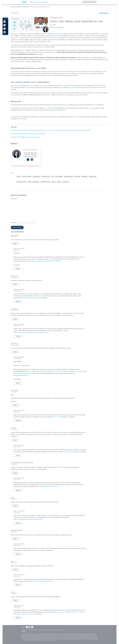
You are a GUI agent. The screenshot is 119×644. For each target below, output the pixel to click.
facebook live (36, 177)
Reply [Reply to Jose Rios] (15, 440)
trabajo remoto (93, 177)
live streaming (59, 177)
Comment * (14, 199)
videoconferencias (45, 182)
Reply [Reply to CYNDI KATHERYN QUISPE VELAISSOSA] (15, 473)
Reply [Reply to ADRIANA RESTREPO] (15, 539)
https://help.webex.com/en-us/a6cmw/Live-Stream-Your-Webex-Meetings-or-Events (55, 371)
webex (53, 182)
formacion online (45, 177)
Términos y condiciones (30, 630)
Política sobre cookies (50, 630)
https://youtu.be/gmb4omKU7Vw (43, 581)
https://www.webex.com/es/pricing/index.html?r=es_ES (31, 333)
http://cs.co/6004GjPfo (60, 417)
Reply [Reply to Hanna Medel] (15, 405)
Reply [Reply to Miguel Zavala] (15, 352)
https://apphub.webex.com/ (31, 298)
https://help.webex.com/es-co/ (49, 487)
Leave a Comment (104, 13)
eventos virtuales (27, 177)
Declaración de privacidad (40, 630)
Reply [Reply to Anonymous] (15, 284)
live (52, 177)
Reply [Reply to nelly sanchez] (15, 243)
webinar (59, 182)
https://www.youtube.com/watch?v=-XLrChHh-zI (46, 261)
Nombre (14, 223)
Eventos (19, 177)
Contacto (23, 630)
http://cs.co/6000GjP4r (71, 452)
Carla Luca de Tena (56, 27)
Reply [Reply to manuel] (15, 600)
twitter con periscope (33, 182)
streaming (77, 177)
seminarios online (68, 177)
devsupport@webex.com (21, 375)
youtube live (66, 182)
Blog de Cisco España (16, 7)
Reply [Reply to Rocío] (15, 570)
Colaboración (26, 7)
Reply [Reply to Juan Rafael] (15, 319)
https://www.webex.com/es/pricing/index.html (28, 519)
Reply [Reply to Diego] (15, 506)
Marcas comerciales (59, 630)
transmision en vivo (21, 182)
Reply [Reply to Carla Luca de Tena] (18, 269)
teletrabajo (84, 177)
